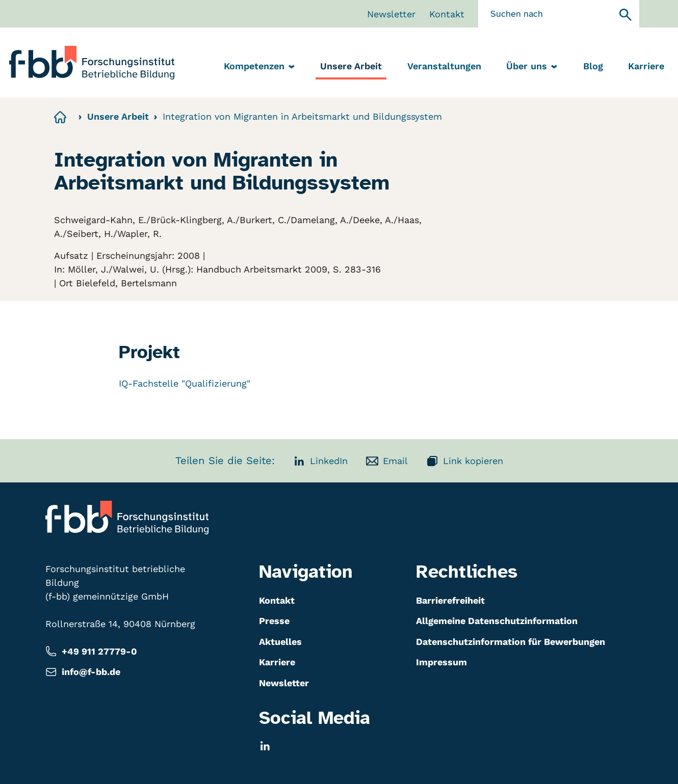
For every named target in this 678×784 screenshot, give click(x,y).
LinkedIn (320, 461)
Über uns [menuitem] (533, 67)
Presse (274, 621)
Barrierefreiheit (450, 600)
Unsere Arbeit (351, 66)
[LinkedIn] (265, 746)
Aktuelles (280, 642)
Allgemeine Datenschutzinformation (497, 621)
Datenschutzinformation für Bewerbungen (511, 642)
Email (387, 461)
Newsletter (391, 14)
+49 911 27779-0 (91, 651)
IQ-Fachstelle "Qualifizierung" (185, 383)
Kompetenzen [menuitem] (261, 67)
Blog (593, 66)
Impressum (441, 662)
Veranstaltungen (444, 66)
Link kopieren (465, 461)
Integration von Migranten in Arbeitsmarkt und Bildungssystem (302, 116)
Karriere (646, 66)
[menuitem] (351, 67)
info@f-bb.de (83, 672)
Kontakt (447, 14)
